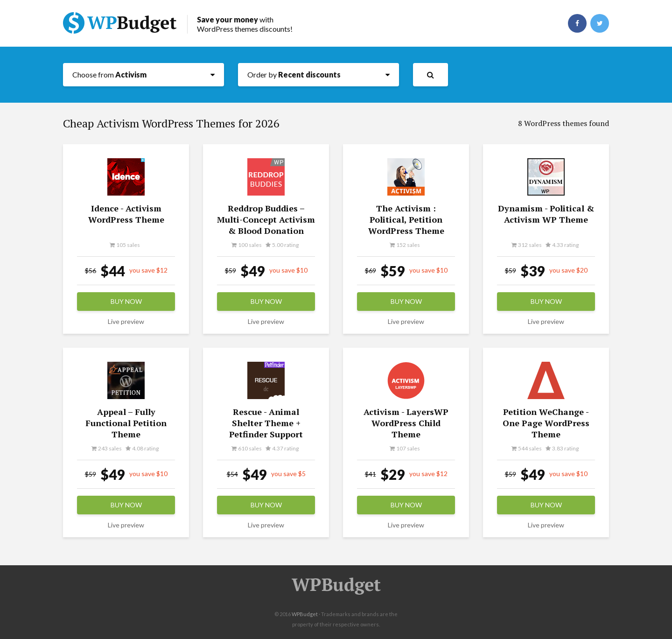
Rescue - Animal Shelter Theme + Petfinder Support (266, 423)
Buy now (126, 301)
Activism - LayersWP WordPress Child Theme (406, 423)
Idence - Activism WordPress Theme (126, 214)
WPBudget (305, 614)
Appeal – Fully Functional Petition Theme (126, 423)
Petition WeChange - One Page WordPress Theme (546, 423)
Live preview (126, 321)
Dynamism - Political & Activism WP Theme (546, 214)
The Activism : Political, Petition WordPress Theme (406, 219)
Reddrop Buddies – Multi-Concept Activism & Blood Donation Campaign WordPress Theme (266, 231)
